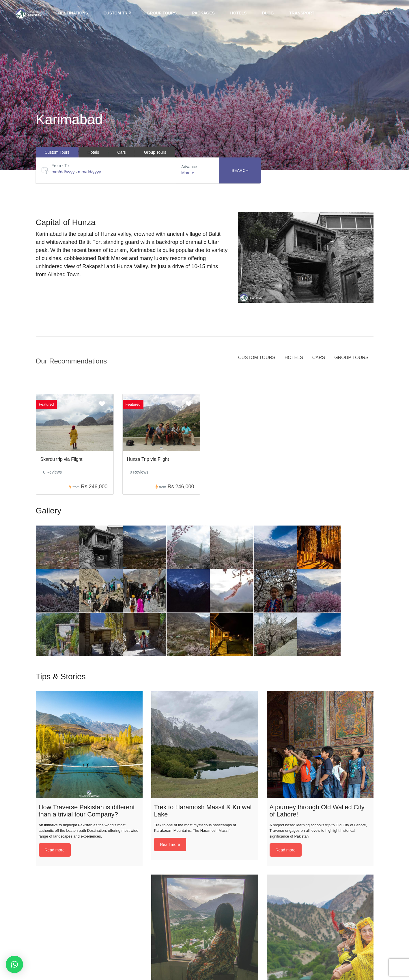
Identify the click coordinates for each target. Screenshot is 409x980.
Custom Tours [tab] (57, 152)
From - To (60, 166)
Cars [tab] (122, 152)
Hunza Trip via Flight (148, 459)
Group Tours (162, 13)
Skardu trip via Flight (61, 459)
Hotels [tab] (94, 152)
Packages (203, 13)
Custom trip (117, 13)
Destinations (73, 13)
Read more (55, 850)
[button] (14, 964)
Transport (302, 13)
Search (240, 170)
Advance (189, 167)
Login (368, 13)
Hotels (239, 13)
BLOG (268, 13)
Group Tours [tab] (155, 152)
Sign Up (388, 13)
